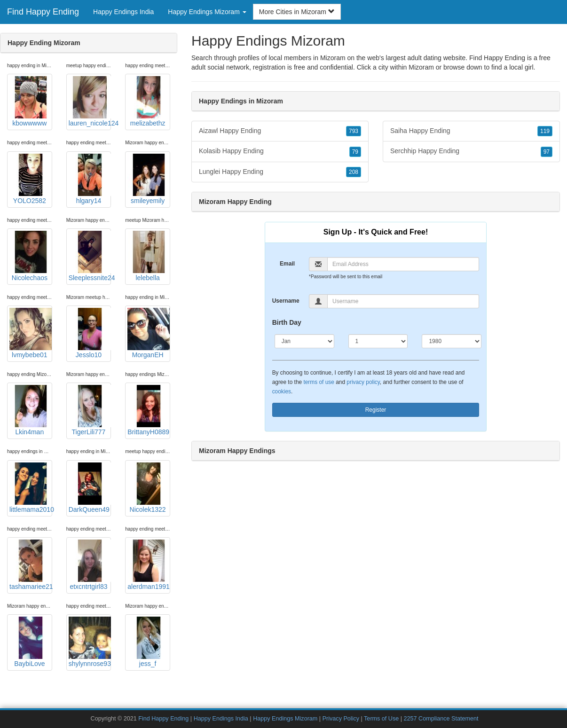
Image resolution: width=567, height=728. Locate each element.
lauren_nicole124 (90, 102)
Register (376, 410)
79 (355, 152)
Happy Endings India (123, 12)
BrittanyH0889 (149, 410)
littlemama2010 (31, 488)
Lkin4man (31, 410)
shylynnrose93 (90, 642)
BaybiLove (31, 642)
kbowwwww (31, 102)
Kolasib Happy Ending (280, 151)
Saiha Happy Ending (471, 131)
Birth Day (287, 322)
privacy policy (363, 382)
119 (545, 131)
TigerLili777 (90, 410)
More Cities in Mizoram (297, 12)
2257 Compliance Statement (441, 719)
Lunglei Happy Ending (280, 172)
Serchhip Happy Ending (471, 151)
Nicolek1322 (149, 488)
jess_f (149, 642)
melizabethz (149, 102)
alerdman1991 (149, 565)
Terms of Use (381, 719)
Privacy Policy (341, 719)
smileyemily (149, 179)
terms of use (319, 382)
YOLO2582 (31, 179)
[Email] (403, 264)
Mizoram (421, 67)
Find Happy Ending (43, 12)
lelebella (149, 256)
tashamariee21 (31, 565)
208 (354, 172)
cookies (282, 391)
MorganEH (149, 333)
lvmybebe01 (31, 333)
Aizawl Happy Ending (280, 131)
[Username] (403, 301)
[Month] (304, 341)
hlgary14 (90, 179)
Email (287, 264)
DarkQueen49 (90, 488)
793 (354, 131)
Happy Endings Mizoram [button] (207, 12)
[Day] (378, 341)
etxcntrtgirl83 (90, 565)
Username (286, 301)
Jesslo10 (90, 333)
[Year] (452, 341)
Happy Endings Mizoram (285, 719)
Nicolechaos (31, 256)
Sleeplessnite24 (90, 256)
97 (547, 152)
